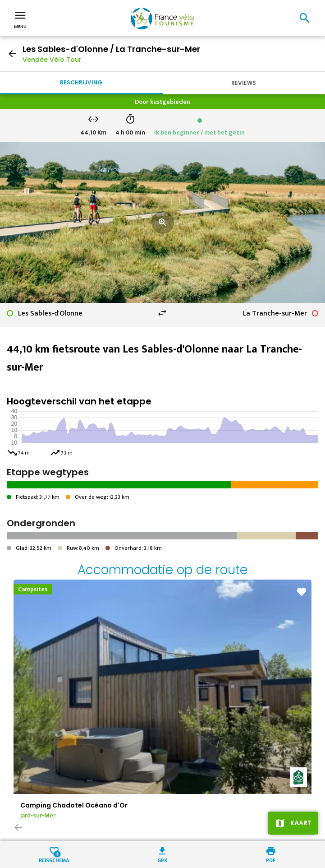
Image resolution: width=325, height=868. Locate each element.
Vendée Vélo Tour (52, 60)
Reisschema (54, 860)
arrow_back (12, 54)
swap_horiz (162, 313)
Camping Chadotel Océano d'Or (74, 805)
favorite (302, 592)
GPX (162, 860)
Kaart (301, 823)
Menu (20, 19)
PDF (271, 860)
